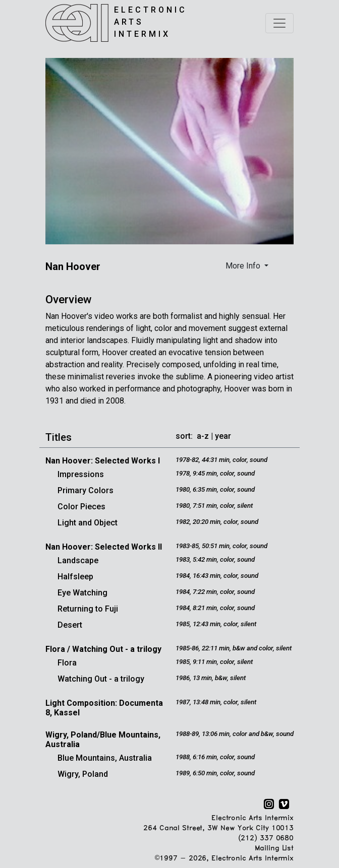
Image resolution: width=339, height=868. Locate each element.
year (223, 436)
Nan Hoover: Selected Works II (104, 547)
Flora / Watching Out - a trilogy (103, 649)
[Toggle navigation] (279, 23)
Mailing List (274, 849)
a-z (203, 436)
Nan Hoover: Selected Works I (103, 461)
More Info (244, 266)
